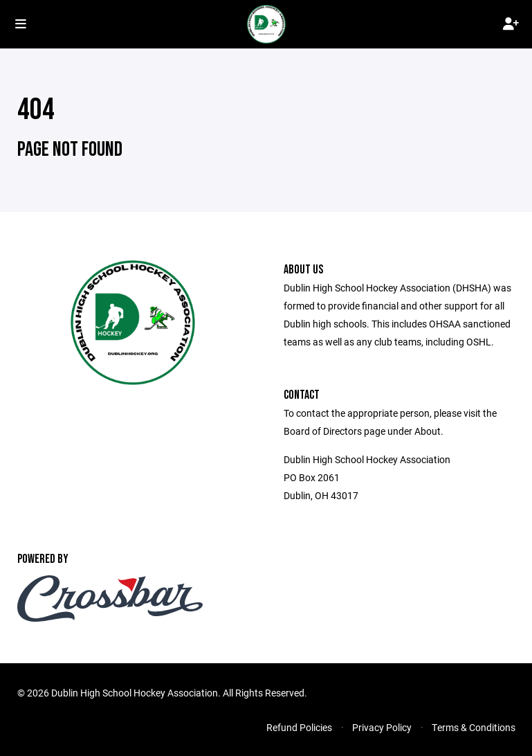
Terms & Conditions (474, 727)
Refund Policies (299, 727)
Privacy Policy (382, 727)
